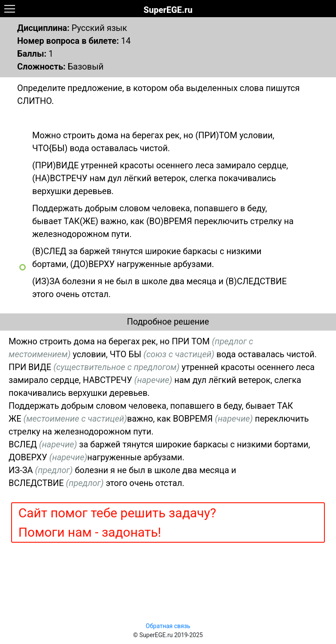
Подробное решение (168, 322)
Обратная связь (168, 626)
